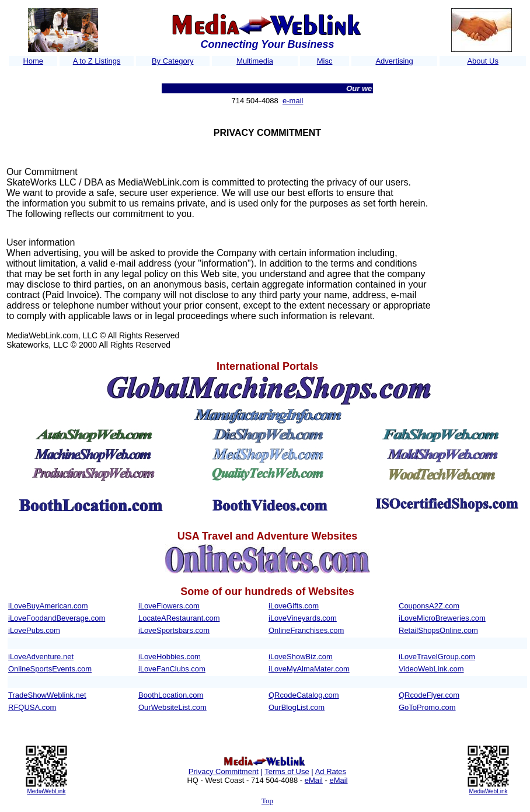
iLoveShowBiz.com (301, 657)
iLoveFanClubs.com (172, 669)
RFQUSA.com (32, 707)
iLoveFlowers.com (169, 606)
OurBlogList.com (297, 707)
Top (267, 801)
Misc (325, 61)
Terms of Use (287, 771)
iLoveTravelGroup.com (437, 657)
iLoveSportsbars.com (174, 630)
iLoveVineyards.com (303, 618)
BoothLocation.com (171, 695)
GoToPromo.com (427, 707)
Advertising (394, 61)
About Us (482, 61)
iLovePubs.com (34, 630)
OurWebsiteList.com (172, 707)
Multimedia (255, 61)
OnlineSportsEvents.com (50, 669)
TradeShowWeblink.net (47, 695)
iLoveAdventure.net (41, 657)
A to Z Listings (97, 61)
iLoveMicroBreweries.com (442, 618)
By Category (173, 61)
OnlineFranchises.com (306, 630)
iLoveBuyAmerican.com (48, 606)
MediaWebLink (46, 791)
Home (33, 61)
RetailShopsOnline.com (438, 630)
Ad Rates (331, 771)
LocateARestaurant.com (179, 618)
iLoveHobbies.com (170, 657)
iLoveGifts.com (294, 606)
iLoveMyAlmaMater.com (309, 669)
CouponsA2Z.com (429, 606)
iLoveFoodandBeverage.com (57, 618)
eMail (314, 780)
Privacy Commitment (224, 771)
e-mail (293, 101)
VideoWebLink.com (431, 669)
